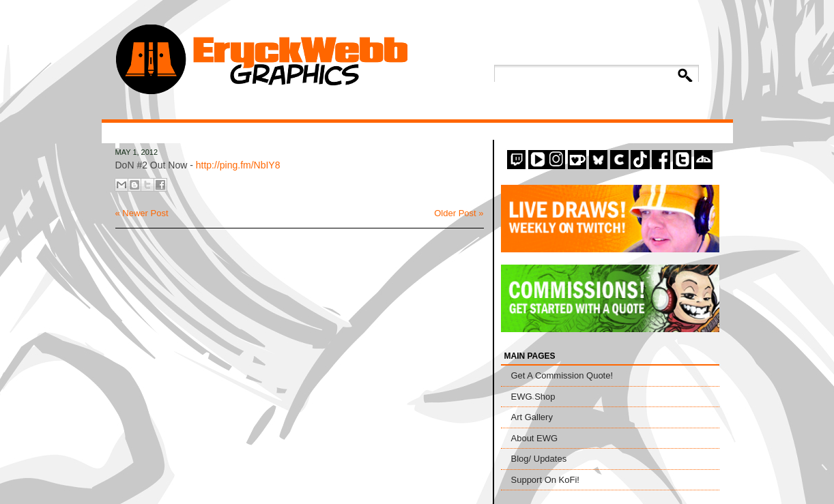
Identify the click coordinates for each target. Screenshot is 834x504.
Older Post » (459, 213)
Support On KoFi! (545, 480)
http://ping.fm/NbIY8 (238, 165)
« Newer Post (142, 213)
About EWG (535, 438)
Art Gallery (532, 417)
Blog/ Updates (539, 459)
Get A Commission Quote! (562, 375)
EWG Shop (533, 397)
